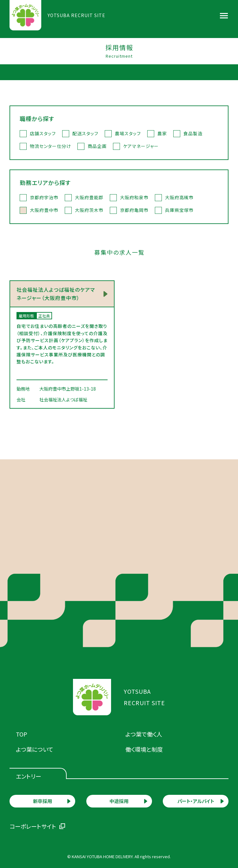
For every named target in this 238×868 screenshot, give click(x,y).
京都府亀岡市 (134, 210)
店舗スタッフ (43, 133)
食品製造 (193, 133)
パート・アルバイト (196, 801)
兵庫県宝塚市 (179, 210)
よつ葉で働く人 (144, 734)
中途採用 (119, 801)
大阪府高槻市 (179, 197)
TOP (22, 734)
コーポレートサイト (33, 826)
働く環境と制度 (144, 749)
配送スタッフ (85, 133)
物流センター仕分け (50, 146)
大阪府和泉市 (134, 197)
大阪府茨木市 (89, 210)
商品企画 (97, 146)
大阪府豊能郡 (89, 197)
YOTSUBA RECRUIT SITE (76, 15)
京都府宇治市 (44, 197)
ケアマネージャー (141, 146)
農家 (162, 133)
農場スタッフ (128, 133)
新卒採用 (43, 801)
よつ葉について (35, 749)
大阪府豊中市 (44, 210)
